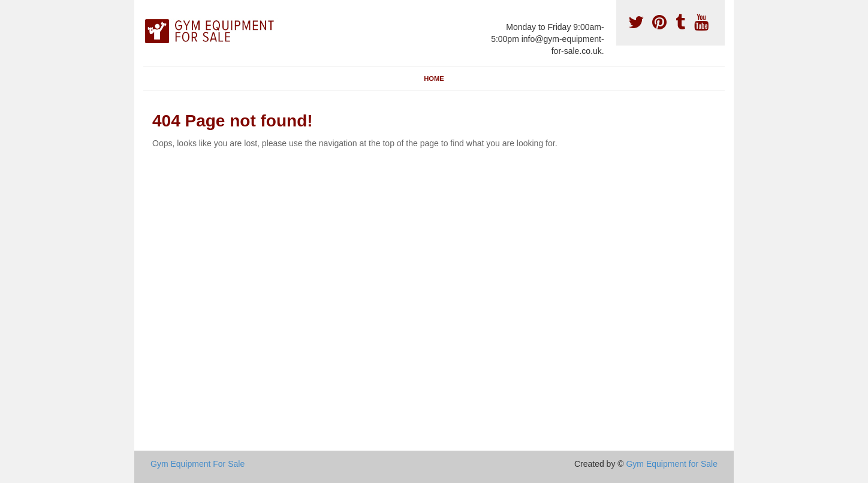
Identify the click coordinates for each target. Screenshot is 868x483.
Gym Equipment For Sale (198, 464)
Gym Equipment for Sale (672, 464)
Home (434, 79)
